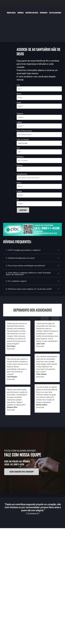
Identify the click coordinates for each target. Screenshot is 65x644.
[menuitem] (11, 13)
